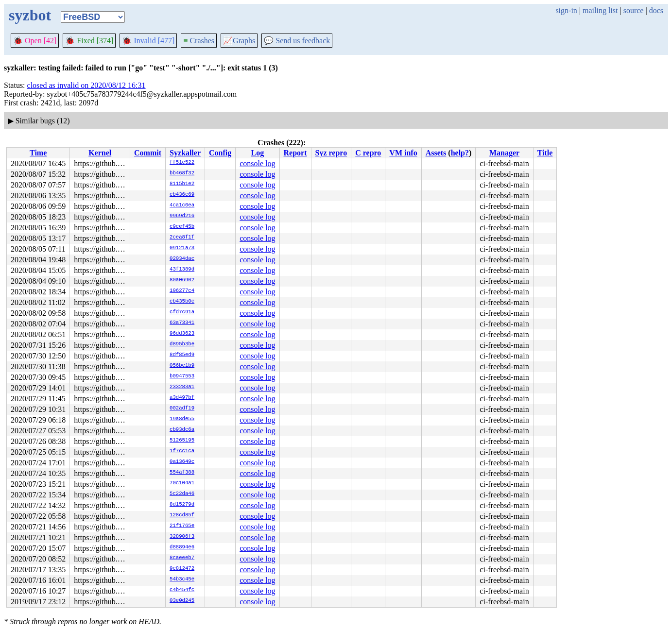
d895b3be (182, 344)
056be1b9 (182, 366)
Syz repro (331, 153)
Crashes (199, 41)
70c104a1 (182, 483)
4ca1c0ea (182, 205)
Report (295, 153)
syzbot (30, 15)
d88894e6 (182, 547)
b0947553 (182, 376)
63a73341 (182, 323)
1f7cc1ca (182, 451)
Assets (436, 153)
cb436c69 (182, 195)
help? (460, 153)
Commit (148, 153)
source (634, 10)
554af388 (182, 473)
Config (220, 153)
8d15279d (182, 505)
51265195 (182, 441)
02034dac (182, 259)
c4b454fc (182, 590)
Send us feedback (297, 41)
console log (257, 163)
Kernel (100, 153)
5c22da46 (182, 494)
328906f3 (182, 537)
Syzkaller (185, 153)
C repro (368, 153)
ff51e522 (182, 163)
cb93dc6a (182, 430)
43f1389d (182, 270)
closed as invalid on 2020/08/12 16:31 (86, 85)
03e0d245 (182, 601)
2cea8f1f (182, 238)
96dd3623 (182, 334)
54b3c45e (182, 579)
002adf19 (182, 409)
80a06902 (182, 280)
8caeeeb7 (182, 558)
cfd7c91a (182, 312)
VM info (403, 153)
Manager (504, 153)
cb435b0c (182, 302)
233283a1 (182, 387)
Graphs (239, 41)
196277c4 (182, 291)
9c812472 (182, 569)
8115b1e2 (182, 184)
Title (545, 153)
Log (258, 153)
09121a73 (182, 248)
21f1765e (182, 526)
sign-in (566, 10)
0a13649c (182, 462)
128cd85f (182, 515)
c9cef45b (182, 227)
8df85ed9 (182, 355)
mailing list (600, 10)
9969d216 (182, 216)
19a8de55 (182, 419)
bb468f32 (182, 173)
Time (38, 153)
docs (656, 10)
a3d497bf (182, 398)
